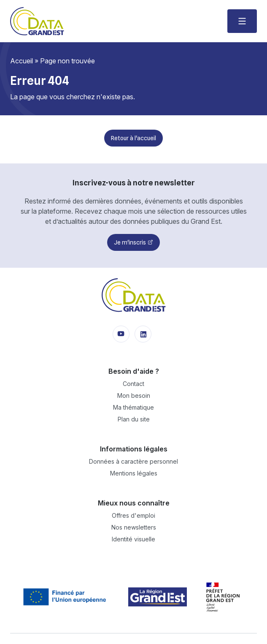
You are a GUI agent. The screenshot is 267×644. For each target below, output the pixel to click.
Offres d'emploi (133, 515)
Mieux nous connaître (134, 503)
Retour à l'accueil (133, 138)
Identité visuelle (133, 539)
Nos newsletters (134, 527)
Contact (133, 384)
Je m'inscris (130, 242)
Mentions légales (134, 473)
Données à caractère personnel (133, 461)
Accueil (22, 61)
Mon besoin (134, 395)
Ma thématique (133, 407)
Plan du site (134, 419)
